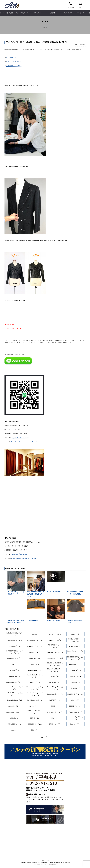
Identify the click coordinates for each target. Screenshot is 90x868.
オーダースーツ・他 (84, 13)
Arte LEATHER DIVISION (45, 864)
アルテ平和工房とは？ (13, 57)
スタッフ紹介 (68, 13)
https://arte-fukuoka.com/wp (21, 438)
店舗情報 (53, 13)
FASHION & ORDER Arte (62, 864)
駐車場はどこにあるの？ (14, 66)
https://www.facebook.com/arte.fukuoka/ (24, 442)
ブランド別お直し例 (22, 13)
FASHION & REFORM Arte (29, 864)
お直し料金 (37, 13)
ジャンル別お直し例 (6, 13)
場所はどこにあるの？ (13, 62)
